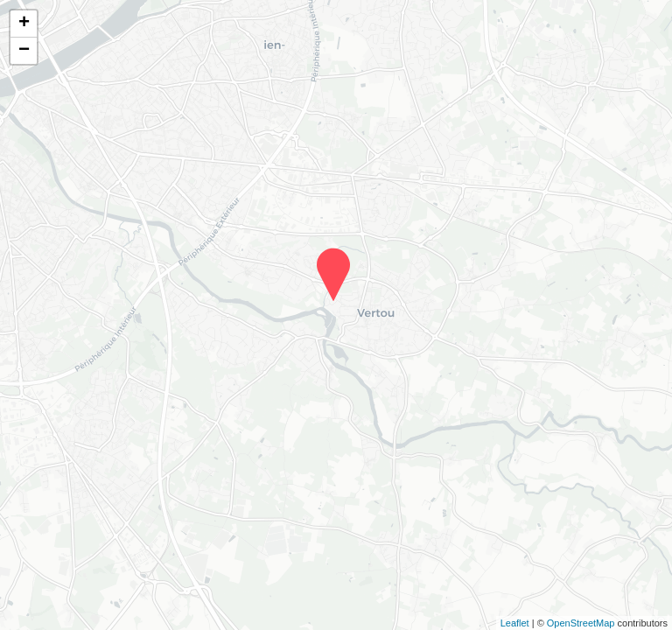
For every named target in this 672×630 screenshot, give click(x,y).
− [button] (24, 51)
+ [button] (24, 24)
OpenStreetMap (581, 623)
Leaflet (515, 623)
